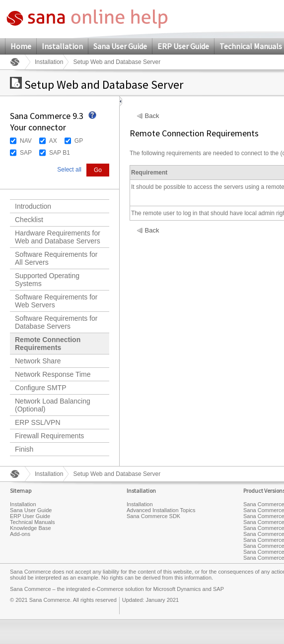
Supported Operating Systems (47, 280)
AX (53, 141)
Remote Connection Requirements (48, 344)
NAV (26, 141)
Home (21, 46)
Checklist (29, 220)
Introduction (33, 206)
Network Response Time (53, 374)
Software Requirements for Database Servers (56, 322)
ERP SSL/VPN (38, 422)
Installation (62, 46)
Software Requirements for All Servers (56, 258)
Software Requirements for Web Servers (56, 301)
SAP (26, 153)
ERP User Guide (183, 46)
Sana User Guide (120, 46)
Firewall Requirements (49, 436)
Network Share (38, 361)
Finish (24, 449)
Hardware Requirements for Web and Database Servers (58, 237)
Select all (69, 170)
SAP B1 (60, 153)
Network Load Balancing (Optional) (53, 405)
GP (79, 141)
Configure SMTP (40, 388)
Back (152, 116)
